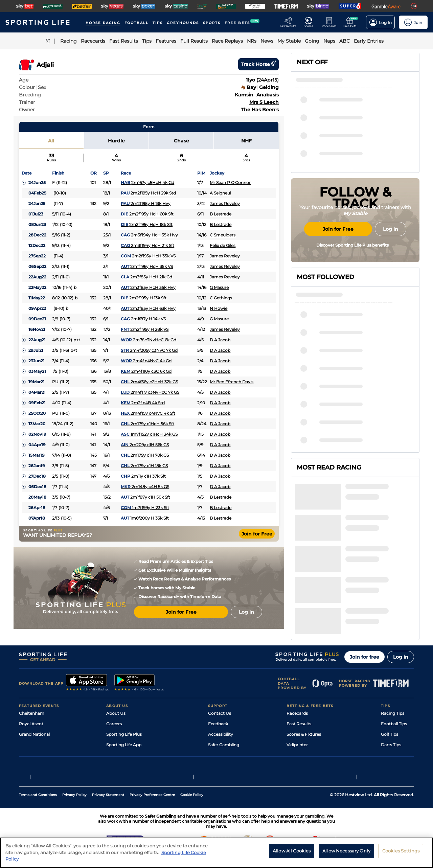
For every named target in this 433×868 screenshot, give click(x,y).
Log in (401, 640)
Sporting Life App (124, 728)
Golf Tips (390, 718)
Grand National (34, 718)
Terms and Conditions (38, 809)
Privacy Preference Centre (152, 809)
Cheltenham (32, 697)
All (51, 141)
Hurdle (116, 141)
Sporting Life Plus (124, 718)
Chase (181, 141)
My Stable (296, 739)
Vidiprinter (297, 728)
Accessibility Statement (130, 739)
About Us (116, 697)
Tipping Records (397, 749)
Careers (114, 707)
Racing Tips (393, 697)
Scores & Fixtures (304, 718)
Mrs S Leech (264, 102)
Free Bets (296, 749)
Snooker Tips (394, 739)
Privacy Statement (108, 809)
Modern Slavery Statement (133, 749)
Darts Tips (391, 728)
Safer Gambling (224, 728)
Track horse (258, 64)
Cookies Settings (401, 853)
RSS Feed (116, 760)
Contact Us (220, 697)
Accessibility (221, 718)
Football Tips (394, 707)
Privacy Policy (74, 809)
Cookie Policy (192, 809)
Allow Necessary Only (346, 853)
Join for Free (257, 534)
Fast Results (299, 707)
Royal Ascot (31, 707)
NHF (246, 141)
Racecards (297, 697)
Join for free (364, 640)
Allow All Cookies (292, 853)
